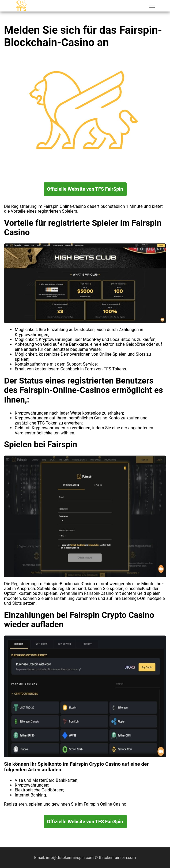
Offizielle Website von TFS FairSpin (85, 189)
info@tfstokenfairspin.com (70, 858)
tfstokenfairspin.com (117, 858)
